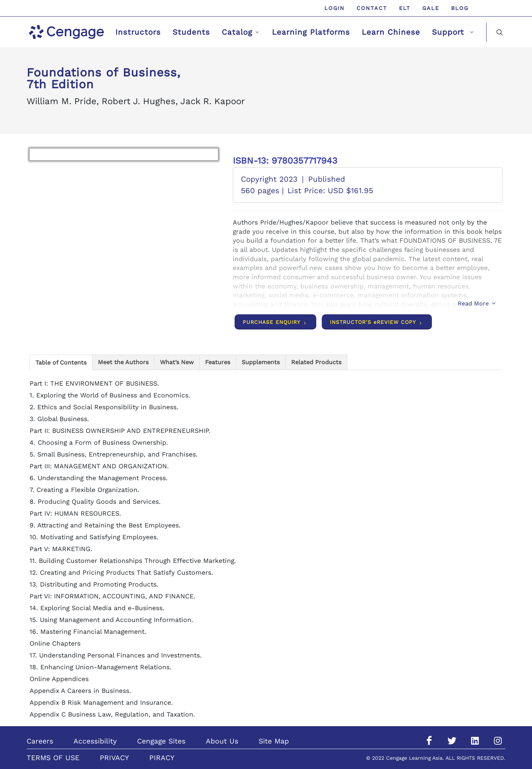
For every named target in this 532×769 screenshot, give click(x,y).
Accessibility (95, 741)
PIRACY (162, 758)
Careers (40, 741)
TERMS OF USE (53, 758)
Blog (460, 8)
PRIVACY (114, 758)
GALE (431, 8)
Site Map (274, 741)
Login (335, 8)
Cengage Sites (161, 741)
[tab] (61, 362)
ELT (405, 8)
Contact (372, 8)
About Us (222, 741)
